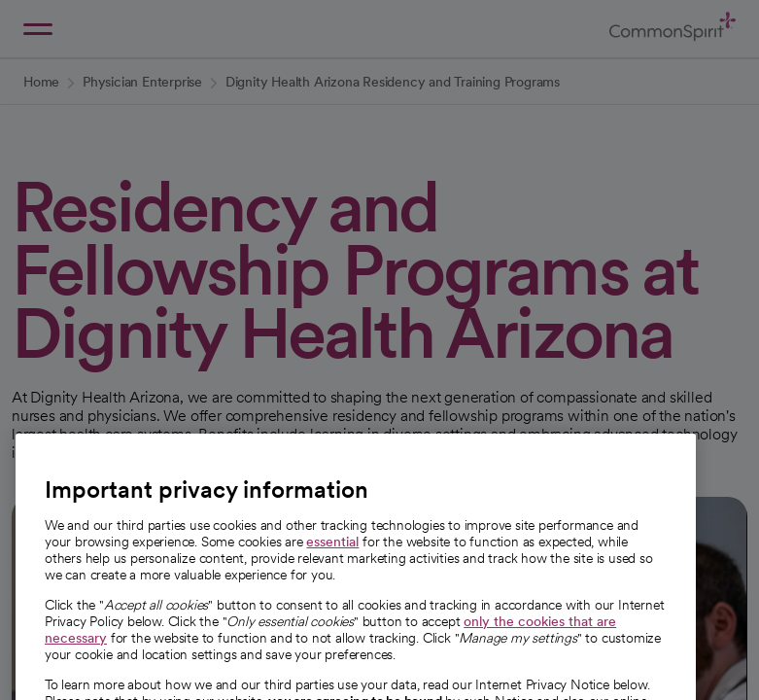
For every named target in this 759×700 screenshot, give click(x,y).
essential (332, 562)
